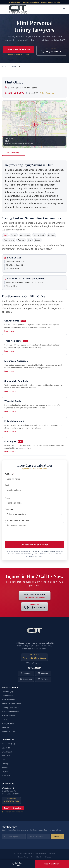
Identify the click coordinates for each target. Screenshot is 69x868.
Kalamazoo (6, 768)
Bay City (5, 772)
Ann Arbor (6, 756)
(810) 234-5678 (14, 93)
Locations (13, 66)
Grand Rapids (7, 752)
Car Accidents (7, 696)
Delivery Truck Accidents (12, 707)
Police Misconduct (9, 715)
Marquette (6, 776)
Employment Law (9, 731)
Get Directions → (14, 153)
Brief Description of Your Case (17, 520)
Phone (7, 498)
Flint (4, 760)
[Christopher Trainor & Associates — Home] (16, 9)
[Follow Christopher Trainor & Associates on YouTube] (43, 679)
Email (8, 485)
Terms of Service (49, 551)
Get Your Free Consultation (34, 545)
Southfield (6, 748)
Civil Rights (6, 719)
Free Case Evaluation (19, 49)
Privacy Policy (36, 551)
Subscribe (58, 836)
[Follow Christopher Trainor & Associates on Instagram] (26, 679)
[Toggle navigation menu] (64, 9)
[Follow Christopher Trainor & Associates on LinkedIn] (43, 673)
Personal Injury (8, 692)
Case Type (9, 509)
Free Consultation (52, 864)
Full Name (10, 474)
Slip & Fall (6, 727)
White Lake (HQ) (8, 744)
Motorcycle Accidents (10, 712)
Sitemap (48, 857)
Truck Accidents (8, 700)
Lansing (5, 764)
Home (4, 66)
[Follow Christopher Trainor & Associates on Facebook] (26, 673)
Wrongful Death (8, 723)
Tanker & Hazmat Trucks (11, 704)
